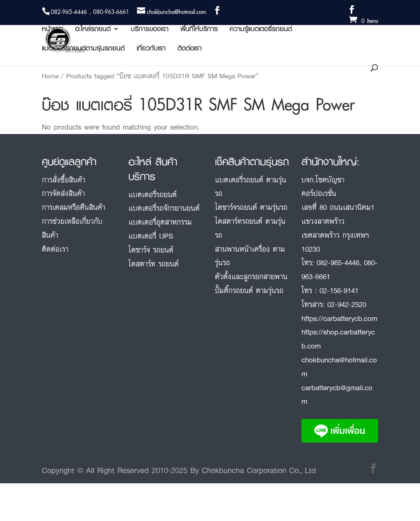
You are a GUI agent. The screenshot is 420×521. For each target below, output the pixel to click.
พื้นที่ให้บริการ (199, 30)
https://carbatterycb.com (339, 318)
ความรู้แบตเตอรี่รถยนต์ (261, 30)
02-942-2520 (347, 304)
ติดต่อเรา (190, 49)
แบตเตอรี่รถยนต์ (153, 194)
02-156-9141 (339, 290)
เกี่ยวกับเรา (151, 49)
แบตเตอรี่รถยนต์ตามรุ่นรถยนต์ (83, 49)
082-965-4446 (338, 262)
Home (50, 76)
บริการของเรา (150, 30)
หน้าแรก (52, 30)
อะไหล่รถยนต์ (93, 30)
